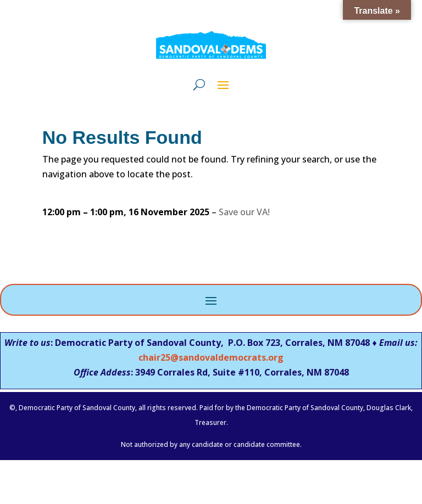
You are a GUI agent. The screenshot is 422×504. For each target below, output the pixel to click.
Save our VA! (244, 212)
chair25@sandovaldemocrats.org (211, 357)
